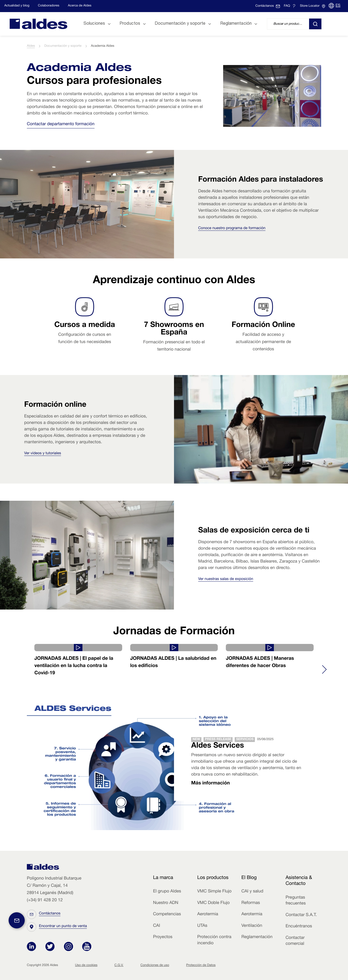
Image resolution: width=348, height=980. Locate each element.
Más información (211, 784)
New (196, 740)
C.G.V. (119, 965)
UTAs (202, 926)
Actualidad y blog (17, 6)
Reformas (251, 903)
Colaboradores (48, 6)
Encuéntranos (299, 927)
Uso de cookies (86, 965)
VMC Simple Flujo (214, 892)
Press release (218, 740)
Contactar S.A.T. (301, 915)
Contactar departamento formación (61, 124)
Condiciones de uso (155, 965)
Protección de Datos (201, 965)
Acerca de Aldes (80, 6)
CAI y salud (252, 892)
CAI (157, 926)
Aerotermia (208, 914)
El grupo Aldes (167, 892)
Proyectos (163, 937)
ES (338, 6)
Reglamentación (257, 937)
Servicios (245, 740)
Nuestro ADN (166, 903)
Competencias (167, 914)
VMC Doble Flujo (213, 903)
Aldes (31, 46)
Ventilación (252, 926)
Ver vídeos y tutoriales (43, 454)
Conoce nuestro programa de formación (232, 229)
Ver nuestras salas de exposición (226, 579)
